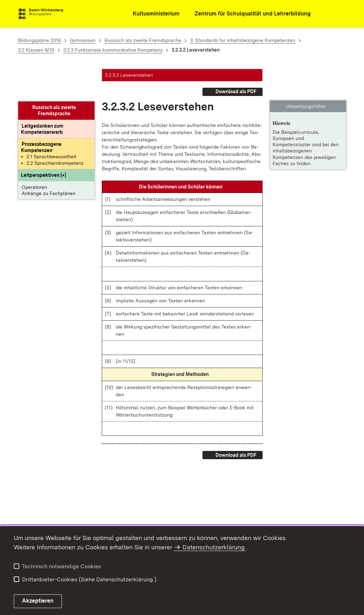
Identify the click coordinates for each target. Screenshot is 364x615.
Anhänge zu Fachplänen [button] (49, 161)
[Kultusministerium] (151, 14)
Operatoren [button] (34, 155)
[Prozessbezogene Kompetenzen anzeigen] (41, 115)
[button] (43, 143)
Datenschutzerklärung (214, 547)
